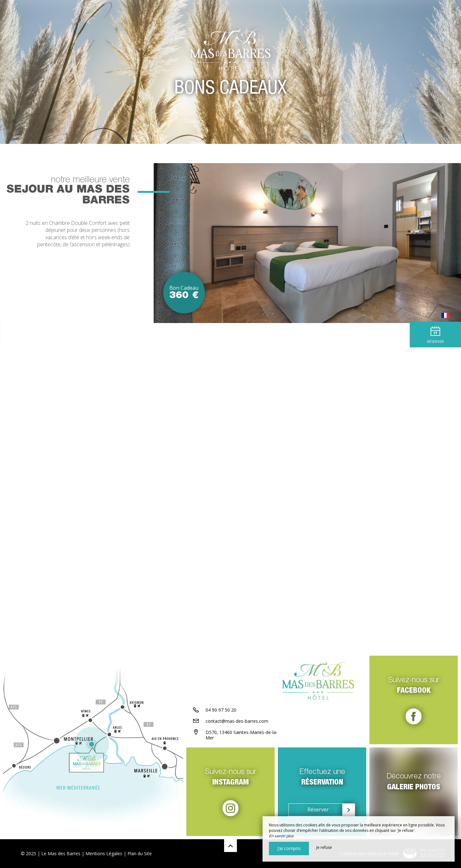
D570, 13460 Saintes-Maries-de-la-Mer (242, 735)
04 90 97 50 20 (221, 710)
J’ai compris (289, 848)
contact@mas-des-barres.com (237, 721)
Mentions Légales (104, 853)
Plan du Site (140, 853)
